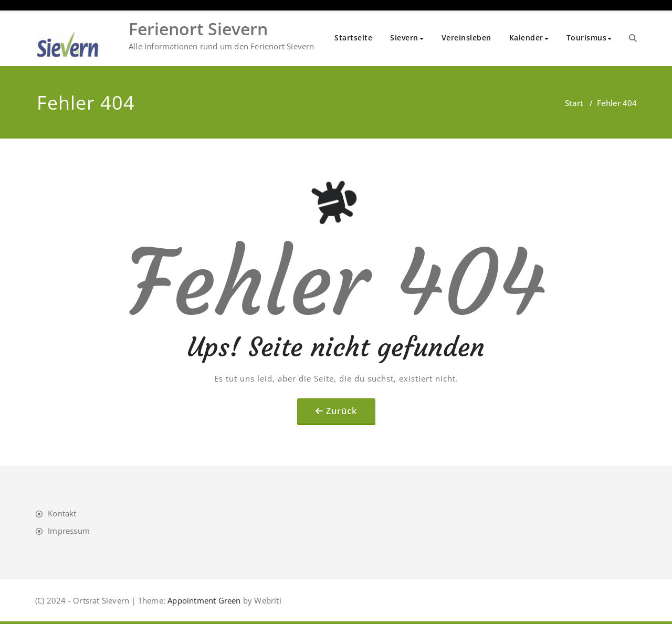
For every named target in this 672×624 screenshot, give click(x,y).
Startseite (353, 38)
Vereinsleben (466, 38)
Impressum (69, 531)
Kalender (529, 38)
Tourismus (589, 38)
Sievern (407, 38)
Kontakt (62, 513)
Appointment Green (203, 600)
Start (574, 103)
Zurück (342, 411)
